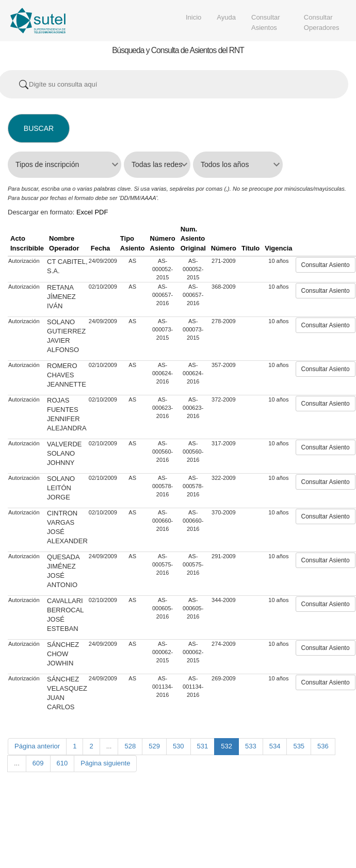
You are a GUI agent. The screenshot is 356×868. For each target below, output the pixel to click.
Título (250, 248)
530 (179, 746)
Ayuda (226, 17)
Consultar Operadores (322, 22)
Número (224, 248)
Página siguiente (105, 763)
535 (299, 746)
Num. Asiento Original (193, 239)
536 (323, 746)
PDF (101, 212)
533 (251, 746)
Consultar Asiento (326, 265)
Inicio (193, 17)
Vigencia (278, 248)
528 (130, 746)
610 (62, 763)
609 (38, 763)
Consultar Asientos (266, 22)
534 (275, 746)
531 (203, 746)
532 (226, 746)
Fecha (101, 248)
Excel (85, 212)
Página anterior (37, 746)
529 (154, 746)
